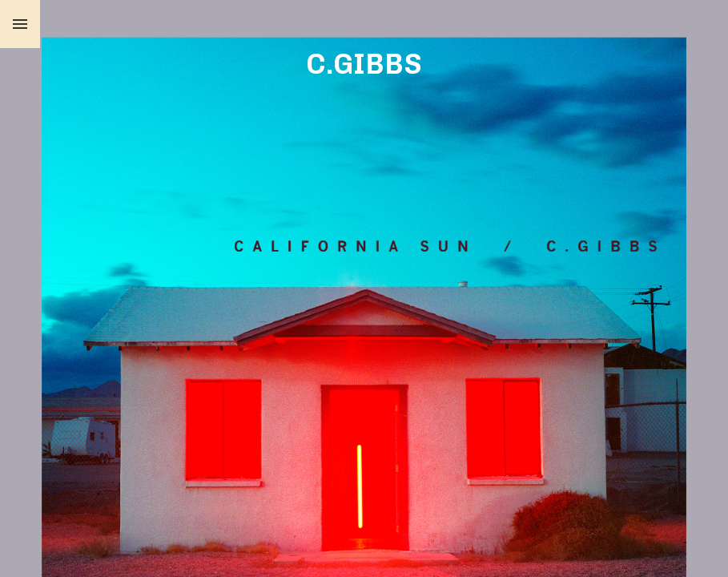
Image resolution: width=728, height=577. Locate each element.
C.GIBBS (364, 64)
